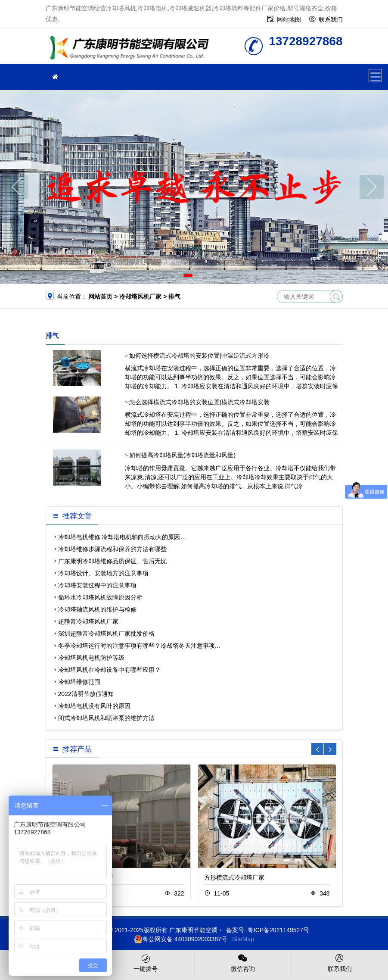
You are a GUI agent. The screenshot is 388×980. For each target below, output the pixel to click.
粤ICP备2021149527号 (278, 930)
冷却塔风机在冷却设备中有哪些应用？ (109, 670)
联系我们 (331, 19)
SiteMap (243, 939)
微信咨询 (243, 962)
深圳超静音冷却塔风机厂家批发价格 (106, 634)
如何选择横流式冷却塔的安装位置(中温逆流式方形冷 (200, 356)
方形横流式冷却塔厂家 (234, 877)
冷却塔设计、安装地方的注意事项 (103, 573)
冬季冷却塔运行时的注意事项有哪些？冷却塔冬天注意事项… (140, 646)
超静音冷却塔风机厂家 (88, 621)
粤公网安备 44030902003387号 (181, 939)
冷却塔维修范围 (79, 682)
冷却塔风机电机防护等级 (91, 658)
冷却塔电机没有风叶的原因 (94, 706)
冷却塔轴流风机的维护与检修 (97, 609)
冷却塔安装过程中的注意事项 (97, 585)
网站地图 (289, 19)
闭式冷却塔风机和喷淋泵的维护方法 (106, 718)
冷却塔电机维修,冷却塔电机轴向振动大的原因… (122, 537)
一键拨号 (146, 962)
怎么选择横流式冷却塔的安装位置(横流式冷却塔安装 (200, 402)
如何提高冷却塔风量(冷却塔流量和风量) (182, 455)
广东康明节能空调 (132, 49)
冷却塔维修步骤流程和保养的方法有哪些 (112, 549)
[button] (188, 276)
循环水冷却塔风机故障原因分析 (100, 597)
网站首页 (100, 296)
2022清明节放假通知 (86, 694)
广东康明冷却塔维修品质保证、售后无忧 (112, 561)
